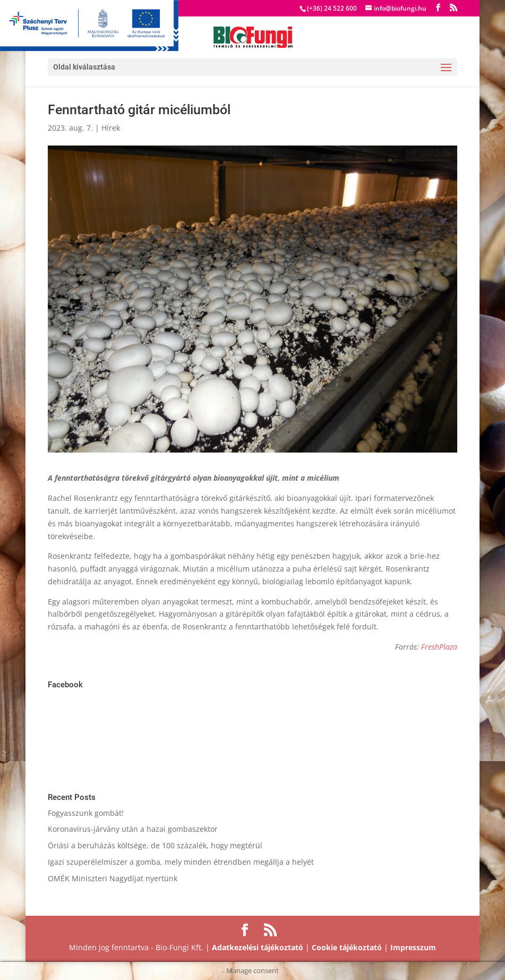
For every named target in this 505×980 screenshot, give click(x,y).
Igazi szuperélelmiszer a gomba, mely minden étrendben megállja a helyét (181, 862)
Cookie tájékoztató (347, 947)
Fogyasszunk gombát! (86, 813)
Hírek (111, 128)
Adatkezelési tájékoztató (258, 947)
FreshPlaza (439, 647)
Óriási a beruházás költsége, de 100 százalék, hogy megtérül (155, 845)
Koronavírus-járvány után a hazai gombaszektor (133, 829)
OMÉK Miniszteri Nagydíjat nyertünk (113, 878)
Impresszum (413, 947)
